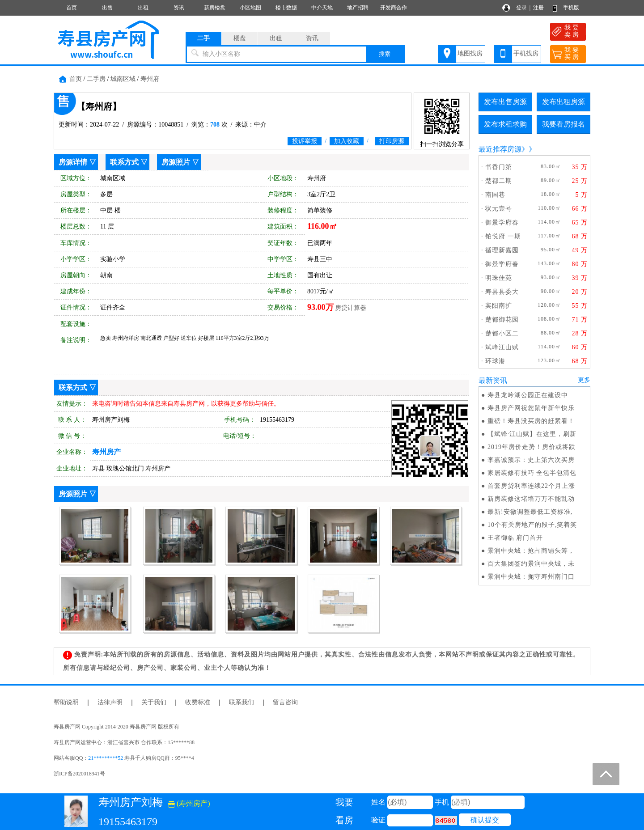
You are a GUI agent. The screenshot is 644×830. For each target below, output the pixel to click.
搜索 (385, 54)
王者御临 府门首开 (515, 538)
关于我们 (154, 702)
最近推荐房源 (500, 149)
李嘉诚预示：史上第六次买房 (531, 460)
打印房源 (392, 141)
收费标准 (198, 702)
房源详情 (73, 162)
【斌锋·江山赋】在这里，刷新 (532, 434)
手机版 (571, 8)
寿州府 (150, 79)
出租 (143, 8)
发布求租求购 (505, 124)
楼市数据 (286, 8)
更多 (584, 380)
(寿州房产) (189, 803)
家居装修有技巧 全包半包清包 (532, 473)
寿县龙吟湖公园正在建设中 (528, 395)
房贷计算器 (351, 308)
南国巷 (495, 195)
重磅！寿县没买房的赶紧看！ (531, 421)
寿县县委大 (502, 292)
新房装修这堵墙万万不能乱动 (531, 499)
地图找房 (470, 53)
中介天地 (322, 8)
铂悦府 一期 (503, 236)
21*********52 (106, 758)
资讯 (179, 8)
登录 (521, 8)
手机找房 (526, 53)
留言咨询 (285, 702)
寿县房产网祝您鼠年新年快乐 (531, 408)
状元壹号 (499, 209)
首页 (72, 8)
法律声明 (110, 702)
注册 (538, 8)
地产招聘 (358, 8)
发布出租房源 (563, 102)
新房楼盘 (215, 8)
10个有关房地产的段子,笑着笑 (532, 525)
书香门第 (499, 167)
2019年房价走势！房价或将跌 (532, 447)
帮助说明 (66, 702)
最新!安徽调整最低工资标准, (530, 512)
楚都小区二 (502, 333)
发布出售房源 (505, 102)
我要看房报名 (563, 124)
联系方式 (124, 162)
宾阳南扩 (499, 306)
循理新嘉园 (502, 250)
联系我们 (241, 702)
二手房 (96, 79)
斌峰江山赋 (502, 347)
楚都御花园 (502, 320)
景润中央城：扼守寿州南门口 (531, 577)
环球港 (495, 361)
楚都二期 (499, 181)
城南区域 (123, 79)
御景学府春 (502, 222)
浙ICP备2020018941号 (79, 774)
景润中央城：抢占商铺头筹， (531, 551)
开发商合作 (394, 8)
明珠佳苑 (499, 278)
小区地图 (250, 8)
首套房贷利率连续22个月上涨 (531, 486)
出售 (107, 8)
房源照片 (176, 162)
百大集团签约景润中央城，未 (531, 564)
